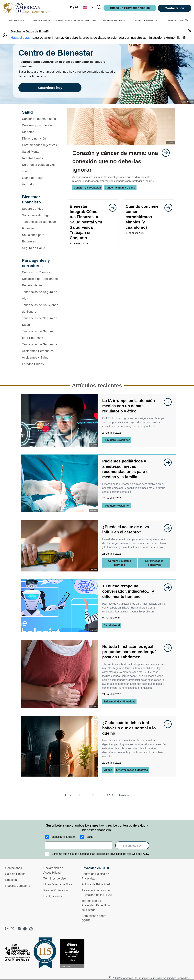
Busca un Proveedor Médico (130, 8)
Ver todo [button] (28, 184)
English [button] (74, 7)
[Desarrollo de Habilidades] (40, 279)
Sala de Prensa (15, 874)
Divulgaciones (53, 896)
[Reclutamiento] (40, 285)
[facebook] (25, 929)
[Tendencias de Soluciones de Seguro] (40, 308)
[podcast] (31, 929)
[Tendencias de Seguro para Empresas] (40, 335)
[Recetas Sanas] (40, 158)
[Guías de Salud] (40, 178)
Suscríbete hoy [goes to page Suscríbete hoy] (50, 88)
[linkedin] (19, 929)
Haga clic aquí (21, 38)
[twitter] (13, 929)
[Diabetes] (40, 132)
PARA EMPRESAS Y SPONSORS (49, 21)
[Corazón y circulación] (40, 125)
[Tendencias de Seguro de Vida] (40, 295)
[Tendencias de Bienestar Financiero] (40, 225)
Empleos (11, 880)
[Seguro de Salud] (40, 248)
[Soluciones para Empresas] (40, 238)
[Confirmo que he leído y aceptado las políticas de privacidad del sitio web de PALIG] (47, 854)
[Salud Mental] (40, 152)
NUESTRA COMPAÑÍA (178, 21)
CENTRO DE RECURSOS (113, 21)
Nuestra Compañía (18, 886)
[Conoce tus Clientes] (40, 272)
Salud (90, 837)
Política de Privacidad (96, 884)
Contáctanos (175, 8)
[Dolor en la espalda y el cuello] (40, 168)
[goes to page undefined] (164, 153)
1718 (110, 795)
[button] (89, 7)
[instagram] (7, 929)
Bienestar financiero (63, 837)
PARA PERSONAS (16, 21)
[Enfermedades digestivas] (40, 145)
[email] (79, 845)
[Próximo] (125, 796)
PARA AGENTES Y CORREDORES (81, 21)
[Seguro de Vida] (40, 209)
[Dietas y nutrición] (40, 139)
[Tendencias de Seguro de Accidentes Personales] (40, 348)
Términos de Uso (55, 879)
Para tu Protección (56, 890)
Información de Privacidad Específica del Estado (96, 905)
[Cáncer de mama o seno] (40, 119)
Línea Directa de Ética (58, 884)
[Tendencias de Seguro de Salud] (40, 321)
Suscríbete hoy (132, 846)
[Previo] (67, 796)
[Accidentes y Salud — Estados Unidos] (40, 361)
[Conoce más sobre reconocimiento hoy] (73, 954)
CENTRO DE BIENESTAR (145, 21)
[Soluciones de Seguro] (40, 215)
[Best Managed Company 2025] (19, 954)
